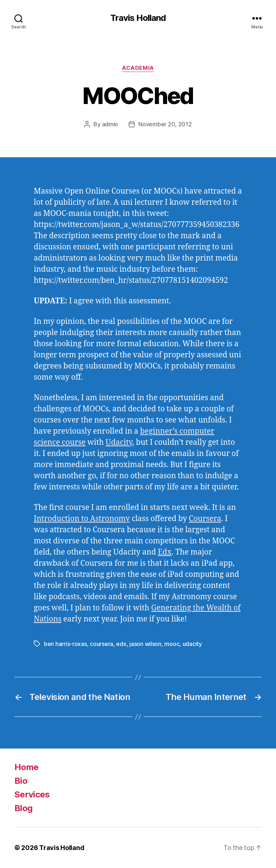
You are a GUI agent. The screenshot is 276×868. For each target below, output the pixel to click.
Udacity (119, 442)
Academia (138, 68)
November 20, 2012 (165, 124)
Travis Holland (138, 18)
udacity (192, 644)
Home (26, 767)
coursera (102, 644)
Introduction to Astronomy (82, 519)
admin (110, 124)
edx (121, 644)
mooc (172, 644)
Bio (21, 781)
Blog (23, 808)
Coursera (205, 519)
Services (32, 794)
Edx (165, 552)
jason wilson (145, 644)
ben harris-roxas (65, 644)
